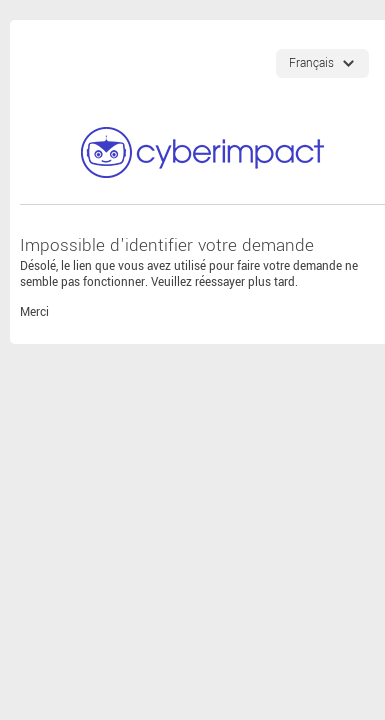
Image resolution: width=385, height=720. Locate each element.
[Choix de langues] (322, 64)
